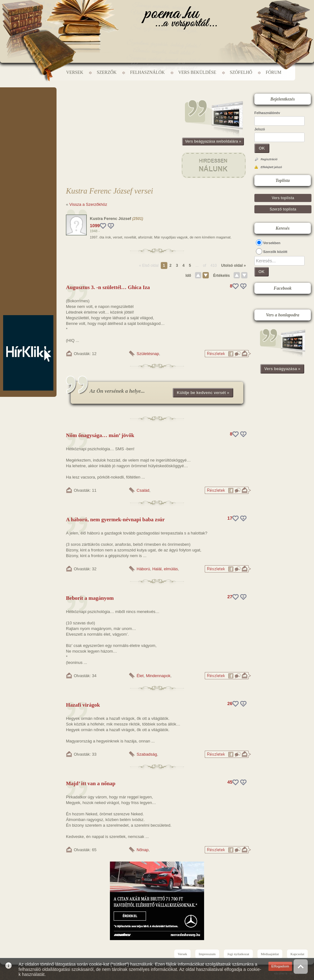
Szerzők (107, 72)
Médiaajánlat (270, 954)
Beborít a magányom (90, 598)
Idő (188, 276)
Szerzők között (275, 252)
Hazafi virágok (83, 705)
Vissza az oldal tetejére (301, 966)
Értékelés (222, 276)
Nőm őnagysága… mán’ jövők (100, 435)
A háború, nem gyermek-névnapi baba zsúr (115, 520)
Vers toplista (283, 198)
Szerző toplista (283, 209)
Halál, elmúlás (165, 569)
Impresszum (207, 954)
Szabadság (147, 754)
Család (143, 490)
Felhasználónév (267, 113)
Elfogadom (280, 966)
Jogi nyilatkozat (238, 954)
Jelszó (260, 129)
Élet (140, 676)
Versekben (272, 243)
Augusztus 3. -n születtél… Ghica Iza (108, 287)
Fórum (273, 72)
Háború (143, 569)
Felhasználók (147, 72)
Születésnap (148, 354)
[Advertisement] (28, 106)
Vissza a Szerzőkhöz (88, 204)
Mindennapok (158, 676)
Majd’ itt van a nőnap (91, 783)
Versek (75, 72)
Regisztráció (269, 159)
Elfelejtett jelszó (271, 167)
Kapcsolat (297, 954)
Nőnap (143, 850)
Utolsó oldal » (233, 266)
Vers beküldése (197, 72)
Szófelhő (241, 72)
